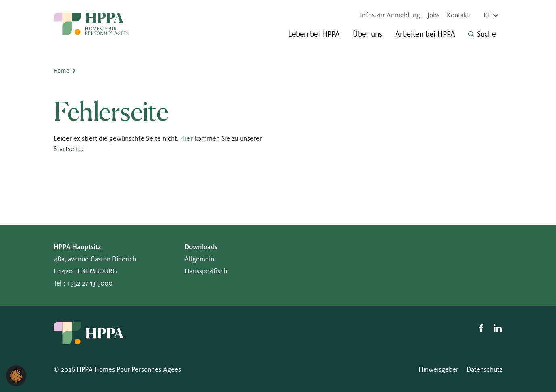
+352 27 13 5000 (90, 284)
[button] (16, 375)
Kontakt (458, 15)
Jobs (433, 15)
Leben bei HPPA (314, 34)
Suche (482, 34)
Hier (186, 139)
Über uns (368, 34)
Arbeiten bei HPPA (425, 34)
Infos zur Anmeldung (390, 15)
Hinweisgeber (438, 370)
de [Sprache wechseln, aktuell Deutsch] (491, 15)
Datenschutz (484, 370)
